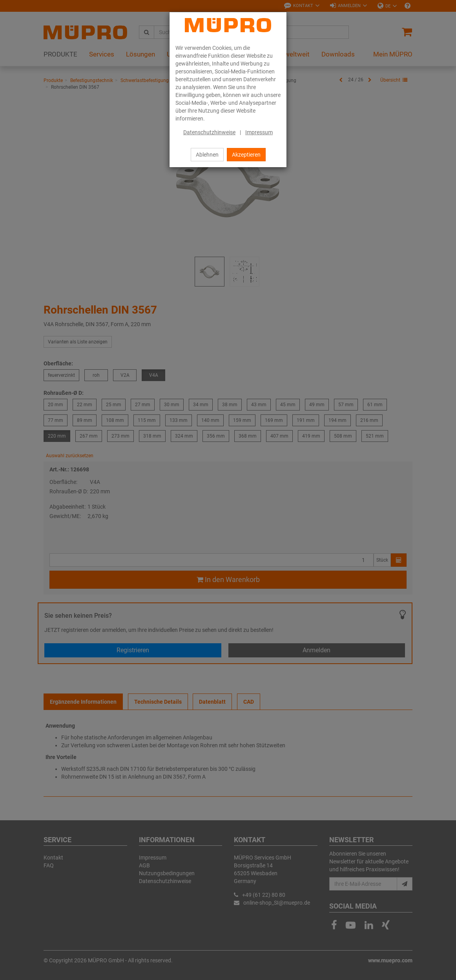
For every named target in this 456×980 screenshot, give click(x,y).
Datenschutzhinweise (209, 132)
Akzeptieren (246, 155)
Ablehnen (207, 155)
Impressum (259, 132)
